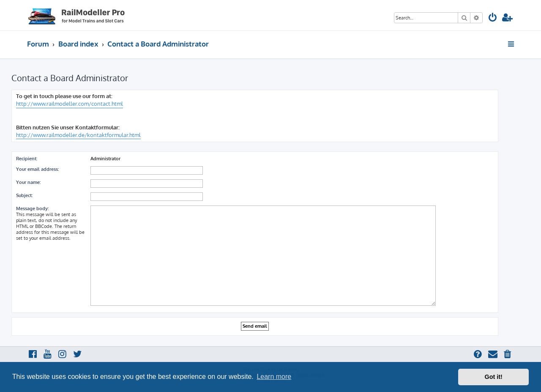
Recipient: (27, 159)
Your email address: (37, 169)
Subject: (24, 195)
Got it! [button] (494, 377)
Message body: (32, 208)
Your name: (28, 182)
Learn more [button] (274, 377)
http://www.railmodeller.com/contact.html (70, 104)
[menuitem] (493, 18)
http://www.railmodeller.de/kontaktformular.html (78, 135)
